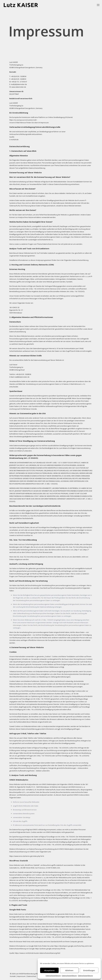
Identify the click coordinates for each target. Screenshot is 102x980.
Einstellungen (89, 970)
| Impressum (21, 976)
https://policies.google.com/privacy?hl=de (50, 949)
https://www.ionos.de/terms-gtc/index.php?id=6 (27, 856)
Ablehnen (69, 970)
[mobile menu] (98, 5)
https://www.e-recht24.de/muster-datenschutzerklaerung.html (37, 953)
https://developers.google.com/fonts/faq (69, 946)
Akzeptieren (49, 970)
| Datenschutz (31, 976)
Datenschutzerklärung (53, 976)
